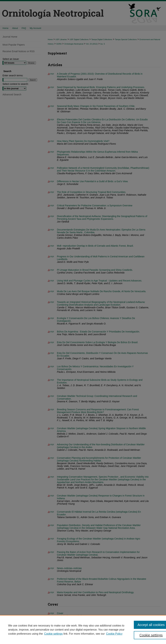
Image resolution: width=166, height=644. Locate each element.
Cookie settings (53, 634)
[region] (83, 630)
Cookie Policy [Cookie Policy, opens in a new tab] (114, 634)
